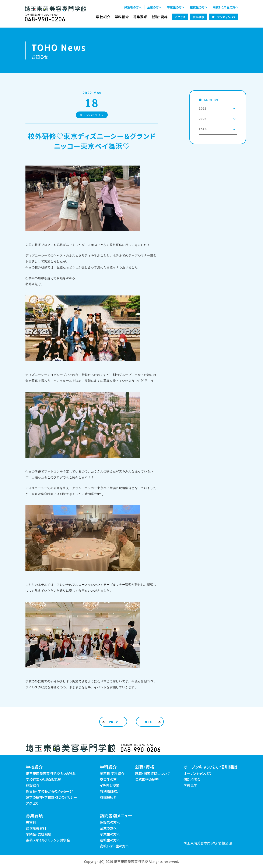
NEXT (150, 722)
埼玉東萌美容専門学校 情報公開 (208, 843)
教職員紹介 (108, 797)
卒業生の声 (108, 779)
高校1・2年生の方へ (225, 7)
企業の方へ (154, 7)
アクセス (180, 17)
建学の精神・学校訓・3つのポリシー (51, 797)
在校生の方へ (199, 7)
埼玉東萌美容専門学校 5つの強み (51, 773)
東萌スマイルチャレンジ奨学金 (48, 840)
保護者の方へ (133, 7)
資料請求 (199, 17)
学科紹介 (122, 17)
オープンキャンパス (224, 17)
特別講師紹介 (110, 791)
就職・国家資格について (152, 773)
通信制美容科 (36, 828)
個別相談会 (192, 779)
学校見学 (190, 785)
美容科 (31, 822)
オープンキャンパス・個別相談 (210, 767)
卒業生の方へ (176, 7)
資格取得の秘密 (147, 779)
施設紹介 (33, 785)
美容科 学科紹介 (112, 773)
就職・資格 (160, 17)
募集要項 (140, 17)
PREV (113, 722)
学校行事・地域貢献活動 (44, 779)
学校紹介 (103, 17)
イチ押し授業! (110, 785)
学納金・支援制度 (39, 834)
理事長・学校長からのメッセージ (49, 791)
